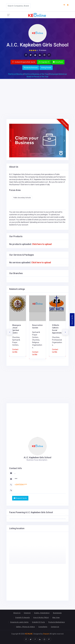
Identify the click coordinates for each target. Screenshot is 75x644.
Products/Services (31, 68)
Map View (56, 617)
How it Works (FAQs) (41, 617)
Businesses (57, 613)
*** (16, 479)
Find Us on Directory (16, 74)
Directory (27, 613)
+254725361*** (21, 485)
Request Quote (20, 498)
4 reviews (43, 50)
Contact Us (55, 627)
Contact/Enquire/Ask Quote (24, 62)
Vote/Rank (58, 62)
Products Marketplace (56, 622)
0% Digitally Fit (44, 62)
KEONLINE (29, 634)
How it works (72, 320)
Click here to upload (42, 244)
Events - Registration (42, 613)
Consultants (43, 627)
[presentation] (10, 332)
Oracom (46, 634)
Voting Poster (46, 68)
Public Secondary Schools (22, 198)
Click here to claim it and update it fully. (35, 185)
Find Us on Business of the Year (36, 74)
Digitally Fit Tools (38, 622)
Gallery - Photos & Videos (25, 627)
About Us (17, 613)
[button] (11, 141)
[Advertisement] (37, 96)
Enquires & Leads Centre (19, 622)
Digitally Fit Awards (23, 617)
